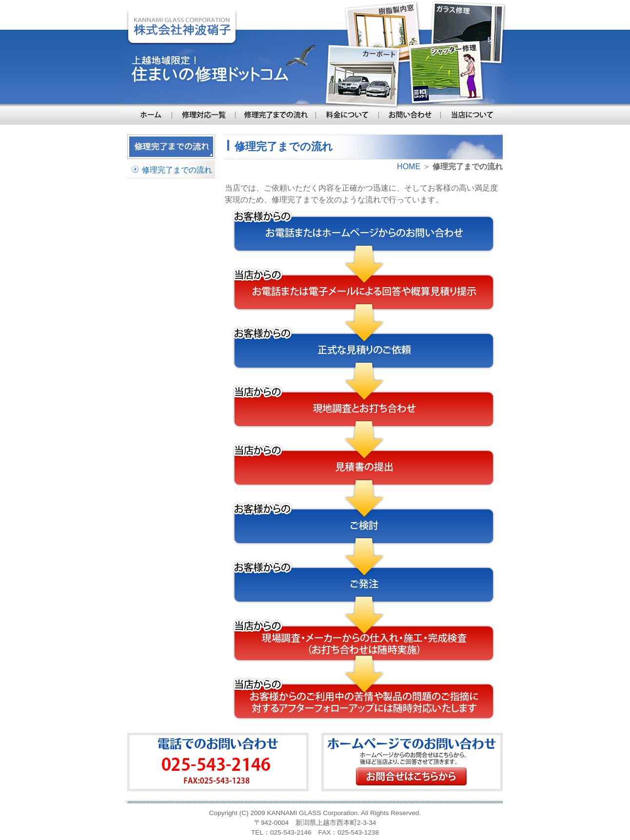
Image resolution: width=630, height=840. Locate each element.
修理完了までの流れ (177, 170)
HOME (409, 166)
